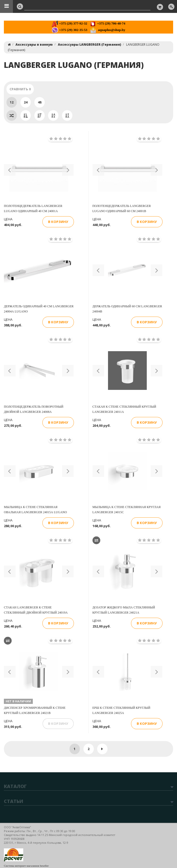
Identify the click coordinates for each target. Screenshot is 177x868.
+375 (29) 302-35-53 (69, 30)
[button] (10, 170)
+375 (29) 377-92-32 (69, 23)
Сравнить (20, 89)
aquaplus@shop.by (108, 30)
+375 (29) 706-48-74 (107, 23)
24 (26, 102)
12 (12, 102)
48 (40, 102)
